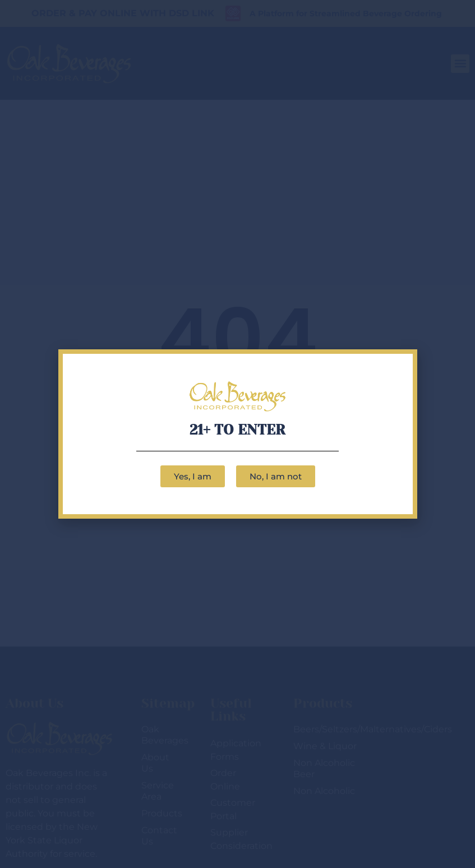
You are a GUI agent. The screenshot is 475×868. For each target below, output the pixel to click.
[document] (238, 434)
